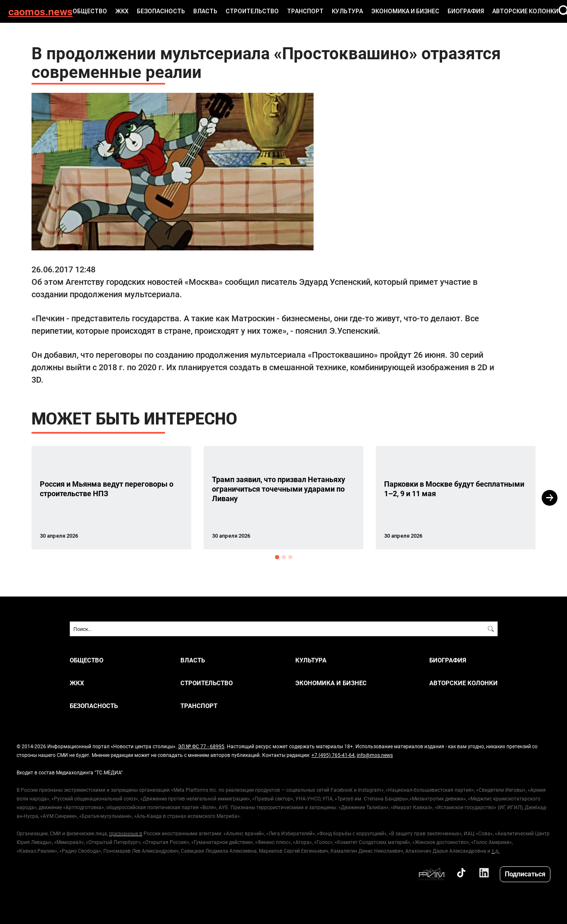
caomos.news (40, 11)
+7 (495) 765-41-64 (333, 755)
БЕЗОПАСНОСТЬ (161, 11)
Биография (466, 11)
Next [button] (550, 498)
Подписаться (525, 874)
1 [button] (277, 557)
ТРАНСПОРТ (305, 11)
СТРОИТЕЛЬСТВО (252, 11)
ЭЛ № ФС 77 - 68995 (201, 746)
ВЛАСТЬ (205, 11)
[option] (111, 498)
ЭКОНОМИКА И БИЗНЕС (405, 11)
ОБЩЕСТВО (90, 11)
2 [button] (284, 557)
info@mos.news (375, 755)
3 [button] (290, 557)
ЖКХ (122, 11)
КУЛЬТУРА (347, 11)
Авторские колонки (525, 11)
